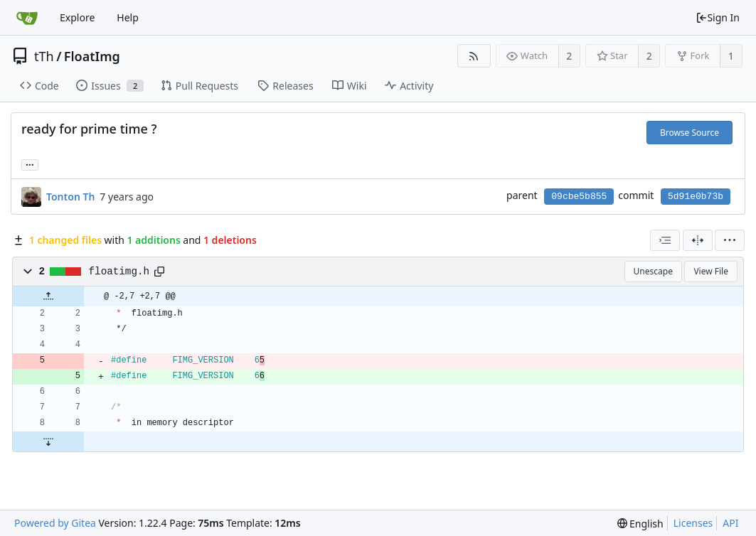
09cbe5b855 (579, 197)
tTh (44, 56)
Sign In (718, 17)
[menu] (730, 240)
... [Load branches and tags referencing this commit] (30, 164)
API (730, 523)
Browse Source (690, 133)
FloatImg (92, 56)
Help (128, 17)
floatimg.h (119, 272)
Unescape (653, 271)
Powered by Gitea (55, 523)
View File (711, 271)
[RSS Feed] (474, 56)
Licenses (693, 523)
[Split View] (698, 240)
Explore (77, 17)
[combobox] (665, 240)
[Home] (27, 18)
